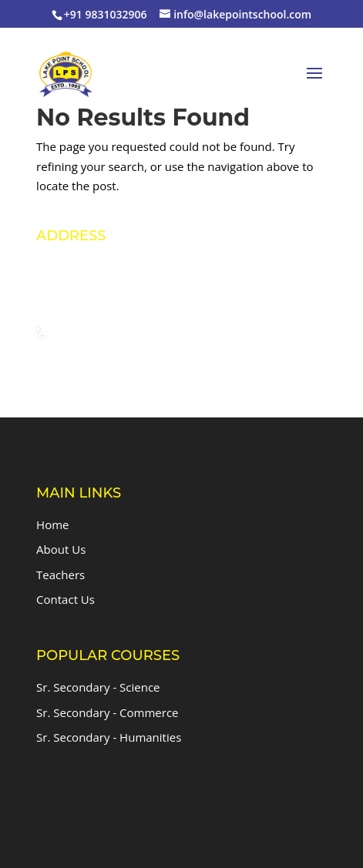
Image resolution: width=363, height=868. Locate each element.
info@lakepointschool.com (136, 363)
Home (52, 524)
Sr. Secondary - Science (98, 687)
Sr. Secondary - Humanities (109, 737)
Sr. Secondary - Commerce (107, 712)
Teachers (61, 575)
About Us (61, 549)
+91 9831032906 (109, 333)
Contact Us (66, 599)
